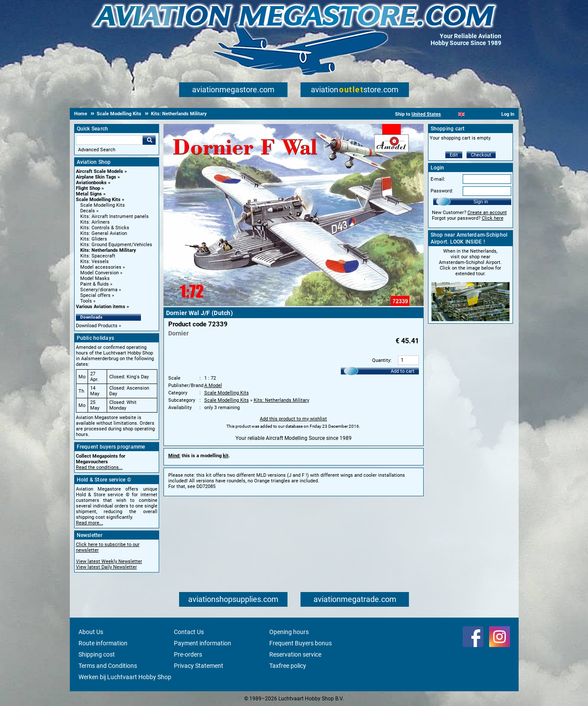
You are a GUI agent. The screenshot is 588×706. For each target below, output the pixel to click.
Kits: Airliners (95, 222)
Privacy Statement (199, 666)
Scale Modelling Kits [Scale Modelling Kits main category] (103, 205)
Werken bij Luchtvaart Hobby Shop (125, 677)
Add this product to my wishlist (293, 419)
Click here (493, 218)
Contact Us (189, 632)
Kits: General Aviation (104, 233)
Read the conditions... (99, 467)
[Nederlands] (451, 114)
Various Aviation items (101, 307)
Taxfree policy (288, 666)
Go (149, 140)
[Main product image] (294, 304)
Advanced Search (97, 150)
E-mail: (438, 179)
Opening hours (289, 632)
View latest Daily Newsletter (106, 567)
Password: (442, 191)
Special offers (95, 295)
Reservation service (295, 654)
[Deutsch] (483, 114)
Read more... (90, 523)
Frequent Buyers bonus (301, 643)
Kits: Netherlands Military (108, 250)
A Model (213, 386)
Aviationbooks (91, 183)
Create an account (487, 213)
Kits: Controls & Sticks (105, 228)
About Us (91, 632)
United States (426, 114)
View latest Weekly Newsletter (109, 561)
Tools (86, 301)
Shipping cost (97, 654)
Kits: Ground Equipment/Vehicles (116, 245)
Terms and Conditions (108, 666)
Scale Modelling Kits (98, 200)
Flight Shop (88, 188)
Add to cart (403, 371)
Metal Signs (89, 194)
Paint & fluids (95, 284)
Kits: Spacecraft (98, 256)
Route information (103, 643)
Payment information (203, 643)
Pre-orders (188, 654)
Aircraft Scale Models (100, 171)
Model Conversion (100, 273)
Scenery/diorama (99, 290)
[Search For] (109, 140)
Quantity (381, 360)
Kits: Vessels (95, 262)
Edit (454, 155)
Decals (88, 211)
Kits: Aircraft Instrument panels (114, 216)
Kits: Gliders (94, 239)
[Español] (472, 114)
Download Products (97, 326)
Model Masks (95, 278)
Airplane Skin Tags (96, 177)
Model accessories (101, 267)
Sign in (481, 202)
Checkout (481, 155)
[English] (462, 114)
